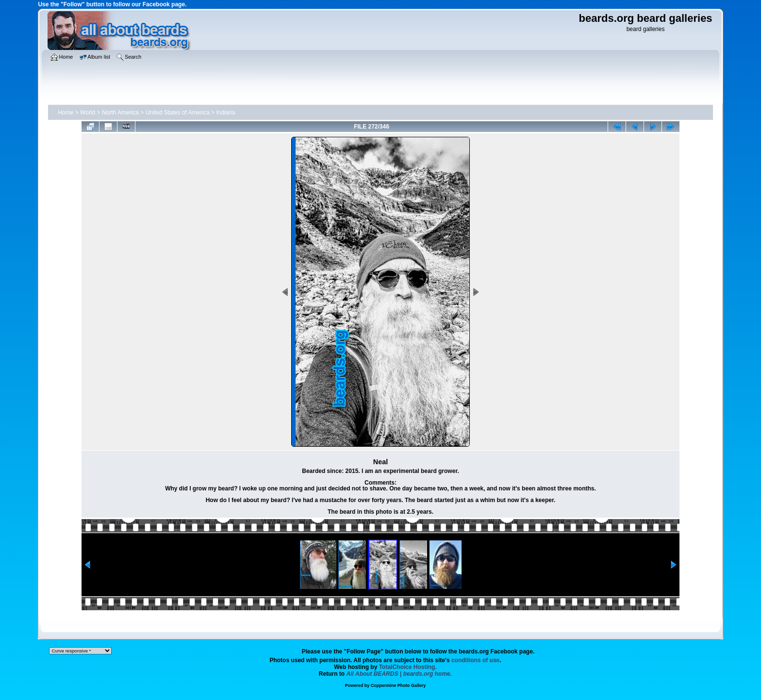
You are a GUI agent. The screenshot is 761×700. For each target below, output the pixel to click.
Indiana (225, 113)
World (88, 113)
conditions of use (475, 660)
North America (120, 113)
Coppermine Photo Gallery (398, 685)
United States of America (178, 113)
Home (66, 113)
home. (399, 674)
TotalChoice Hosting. (408, 667)
